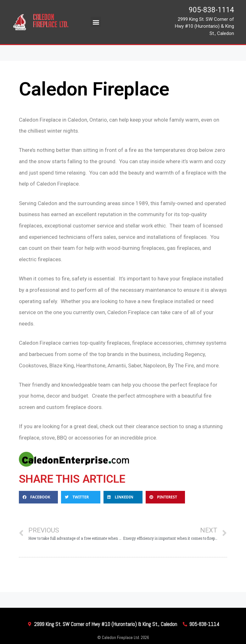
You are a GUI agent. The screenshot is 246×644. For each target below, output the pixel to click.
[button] (96, 22)
